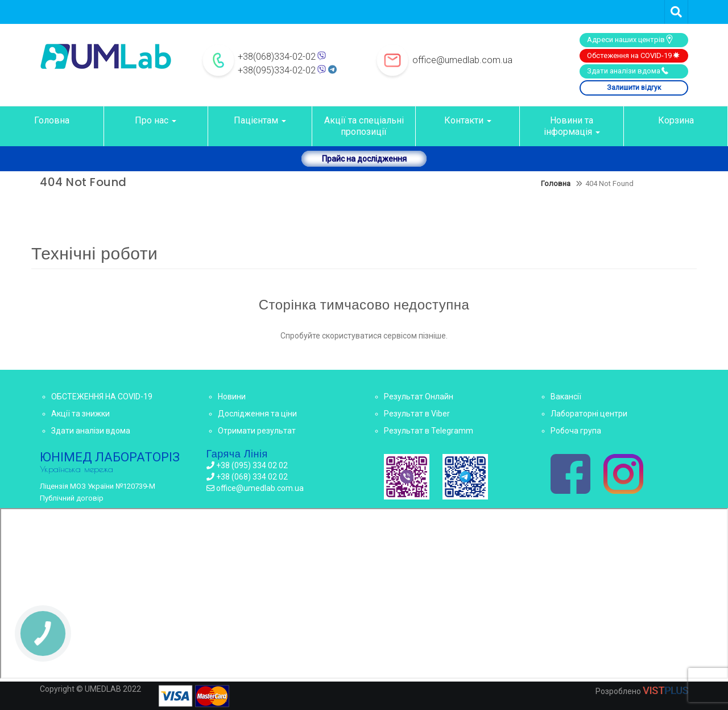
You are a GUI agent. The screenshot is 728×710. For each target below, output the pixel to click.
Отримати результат (257, 431)
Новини (232, 397)
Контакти (468, 120)
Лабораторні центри (589, 414)
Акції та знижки (80, 414)
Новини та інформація (572, 126)
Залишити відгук (634, 88)
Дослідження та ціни (257, 414)
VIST (665, 690)
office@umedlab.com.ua (462, 60)
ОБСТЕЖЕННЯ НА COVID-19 (102, 397)
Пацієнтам (260, 120)
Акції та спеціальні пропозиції (364, 126)
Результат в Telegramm (429, 431)
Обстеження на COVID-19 (634, 55)
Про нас (156, 120)
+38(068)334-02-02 (277, 57)
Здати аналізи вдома (628, 71)
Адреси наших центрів (630, 39)
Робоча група (576, 431)
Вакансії (566, 397)
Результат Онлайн (419, 397)
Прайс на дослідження (364, 159)
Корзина (676, 120)
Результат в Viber (417, 414)
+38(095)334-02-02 (277, 70)
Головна (52, 120)
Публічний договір (72, 498)
